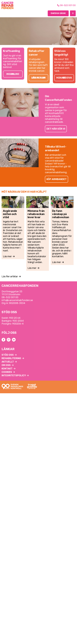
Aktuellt (9, 362)
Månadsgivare (64, 78)
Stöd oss (9, 355)
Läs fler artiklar (11, 276)
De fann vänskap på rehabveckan (61, 214)
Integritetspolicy (15, 375)
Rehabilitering (13, 358)
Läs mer (9, 256)
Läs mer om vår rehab (38, 78)
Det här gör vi (56, 129)
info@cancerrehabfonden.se (17, 300)
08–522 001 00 (10, 297)
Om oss (8, 365)
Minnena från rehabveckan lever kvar (36, 214)
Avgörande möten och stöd (10, 214)
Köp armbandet (57, 179)
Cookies (8, 372)
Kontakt (8, 369)
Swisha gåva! (58, 13)
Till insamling (13, 74)
